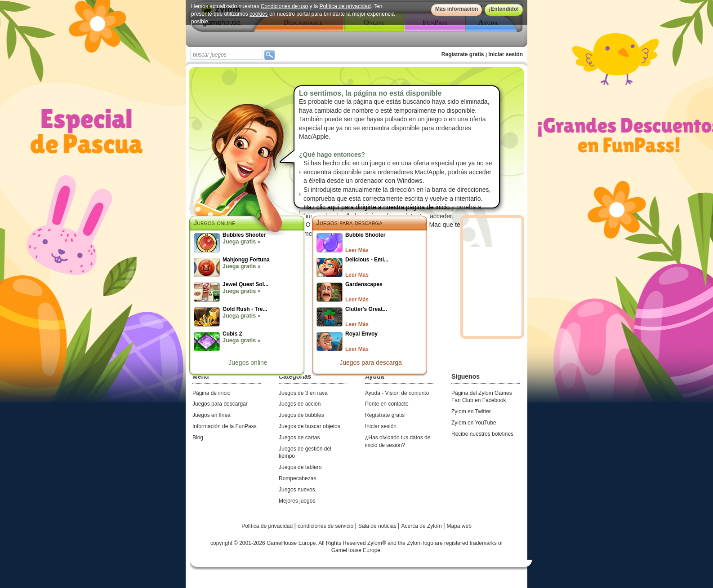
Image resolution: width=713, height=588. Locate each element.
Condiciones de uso (284, 6)
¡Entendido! (504, 9)
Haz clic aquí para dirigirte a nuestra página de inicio (377, 207)
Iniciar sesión (506, 54)
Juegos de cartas (299, 438)
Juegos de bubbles (301, 415)
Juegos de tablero (300, 467)
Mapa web (459, 526)
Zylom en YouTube (474, 423)
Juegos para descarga (349, 223)
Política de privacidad (345, 6)
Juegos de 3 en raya (303, 393)
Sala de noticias (378, 526)
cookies (259, 14)
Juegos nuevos (297, 490)
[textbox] (227, 55)
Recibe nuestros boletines (482, 434)
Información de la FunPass (225, 426)
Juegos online (248, 363)
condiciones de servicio (326, 526)
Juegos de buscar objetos (310, 426)
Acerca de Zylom (422, 526)
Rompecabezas (297, 478)
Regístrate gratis (463, 54)
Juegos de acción (300, 404)
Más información (457, 9)
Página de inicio (212, 393)
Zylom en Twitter (471, 411)
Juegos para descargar (220, 404)
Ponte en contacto (387, 404)
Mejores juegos (297, 501)
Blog (198, 438)
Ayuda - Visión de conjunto (397, 393)
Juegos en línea (212, 415)
